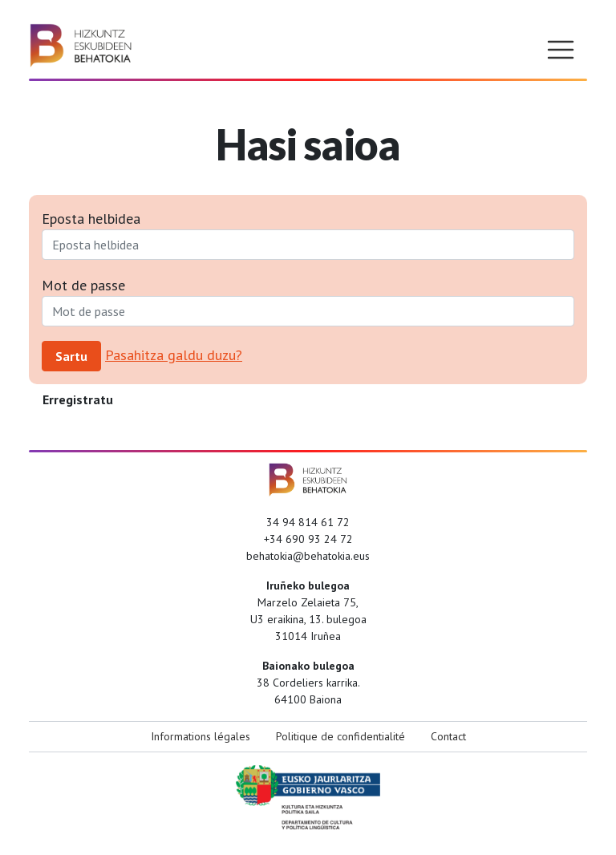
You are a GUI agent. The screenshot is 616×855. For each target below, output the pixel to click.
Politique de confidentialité (340, 736)
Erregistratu (78, 399)
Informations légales (201, 736)
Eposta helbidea (91, 219)
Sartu (71, 356)
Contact (448, 736)
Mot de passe (83, 285)
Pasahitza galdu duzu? (174, 355)
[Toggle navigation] (561, 50)
